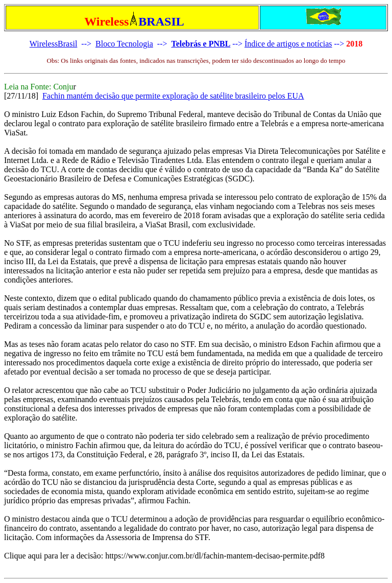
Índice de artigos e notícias (288, 44)
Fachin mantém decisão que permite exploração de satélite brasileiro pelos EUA (173, 96)
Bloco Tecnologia (124, 44)
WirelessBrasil (54, 44)
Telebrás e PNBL (201, 44)
